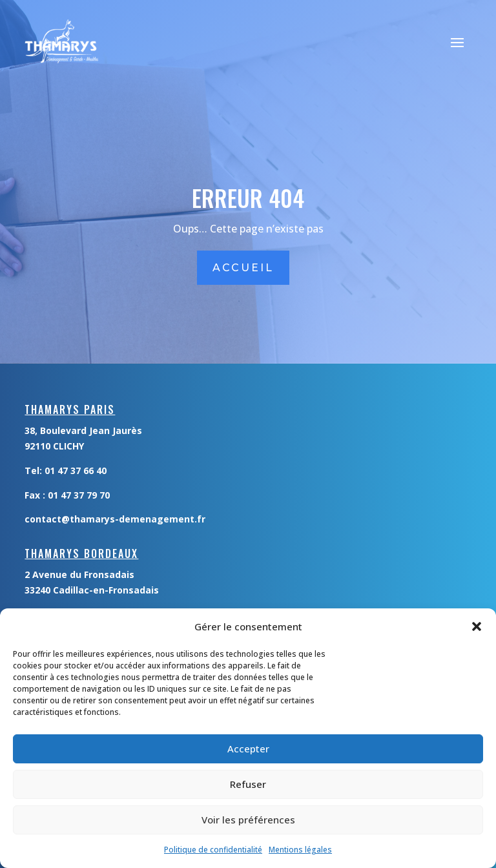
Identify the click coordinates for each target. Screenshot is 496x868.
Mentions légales (300, 850)
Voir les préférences (248, 820)
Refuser (248, 784)
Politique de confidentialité (213, 850)
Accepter (248, 749)
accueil (243, 268)
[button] (477, 626)
